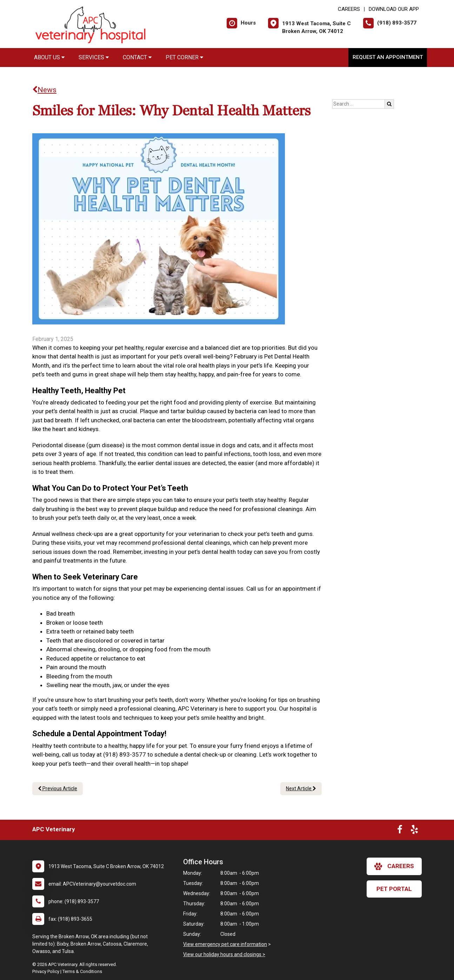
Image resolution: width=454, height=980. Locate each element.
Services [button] (94, 57)
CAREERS (349, 9)
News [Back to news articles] (44, 90)
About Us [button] (49, 57)
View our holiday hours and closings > (224, 954)
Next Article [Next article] (301, 788)
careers (394, 866)
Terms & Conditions (82, 971)
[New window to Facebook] (400, 831)
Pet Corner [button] (184, 57)
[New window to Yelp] (414, 831)
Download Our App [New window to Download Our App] (394, 9)
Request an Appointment (388, 57)
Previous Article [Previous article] (58, 788)
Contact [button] (137, 57)
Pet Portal (394, 889)
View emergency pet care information (225, 944)
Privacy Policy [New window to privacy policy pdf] (46, 971)
